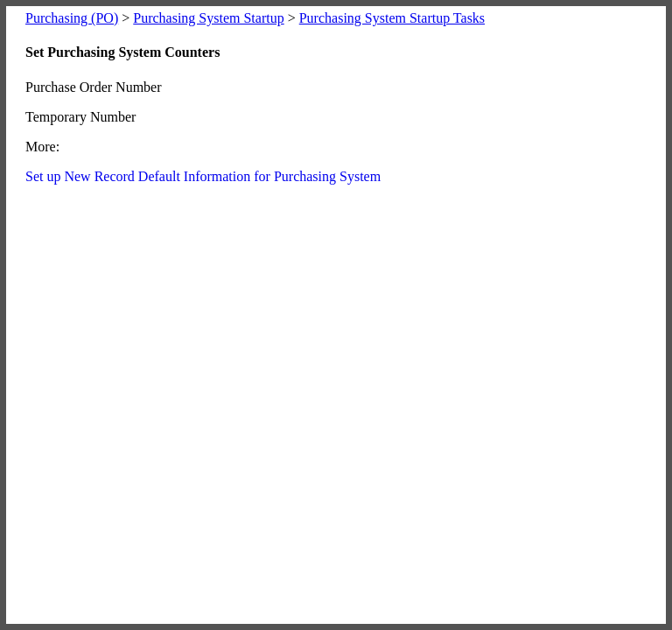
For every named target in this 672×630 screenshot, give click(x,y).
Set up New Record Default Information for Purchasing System (203, 176)
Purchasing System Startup (208, 18)
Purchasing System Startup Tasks (392, 18)
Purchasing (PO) (72, 18)
